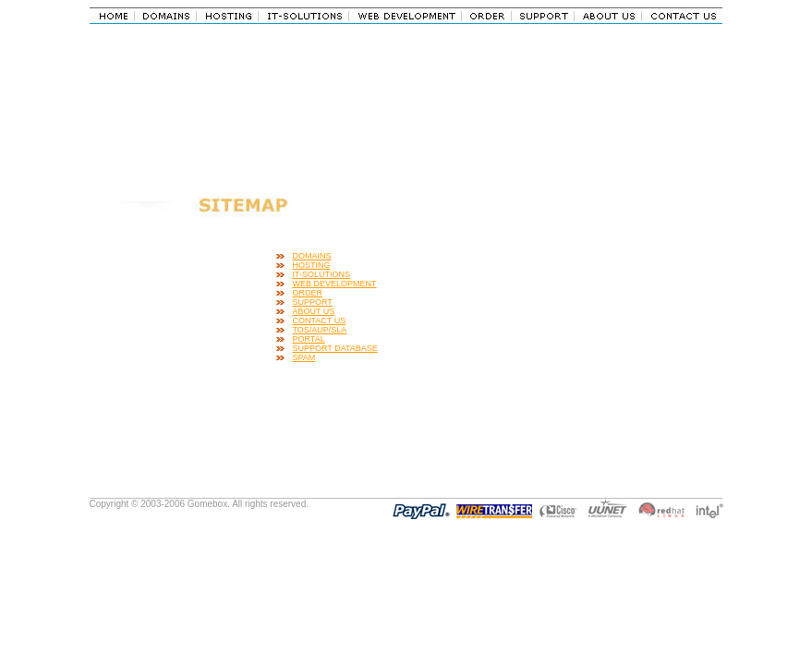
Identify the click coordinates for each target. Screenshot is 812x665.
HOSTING (312, 265)
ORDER (308, 293)
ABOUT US (314, 311)
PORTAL (309, 339)
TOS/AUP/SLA (320, 330)
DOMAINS (312, 256)
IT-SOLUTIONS (322, 274)
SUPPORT (313, 302)
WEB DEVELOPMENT (335, 284)
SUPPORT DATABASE (335, 348)
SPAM (304, 357)
